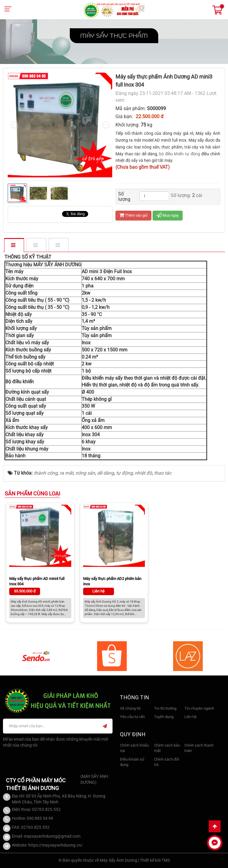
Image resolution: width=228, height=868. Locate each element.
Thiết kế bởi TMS (155, 860)
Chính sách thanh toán (199, 748)
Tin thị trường (165, 708)
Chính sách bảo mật (167, 748)
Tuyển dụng (164, 717)
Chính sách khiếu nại (134, 748)
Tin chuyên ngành (199, 708)
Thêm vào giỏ (133, 215)
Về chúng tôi (130, 708)
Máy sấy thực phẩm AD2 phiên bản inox (112, 581)
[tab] (14, 245)
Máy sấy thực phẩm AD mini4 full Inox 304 (37, 581)
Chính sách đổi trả (167, 762)
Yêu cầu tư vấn (132, 717)
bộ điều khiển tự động (180, 154)
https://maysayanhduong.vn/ (56, 845)
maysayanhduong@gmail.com (52, 836)
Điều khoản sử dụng (132, 762)
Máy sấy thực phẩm (114, 36)
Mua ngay (168, 215)
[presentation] (14, 125)
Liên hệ (190, 717)
